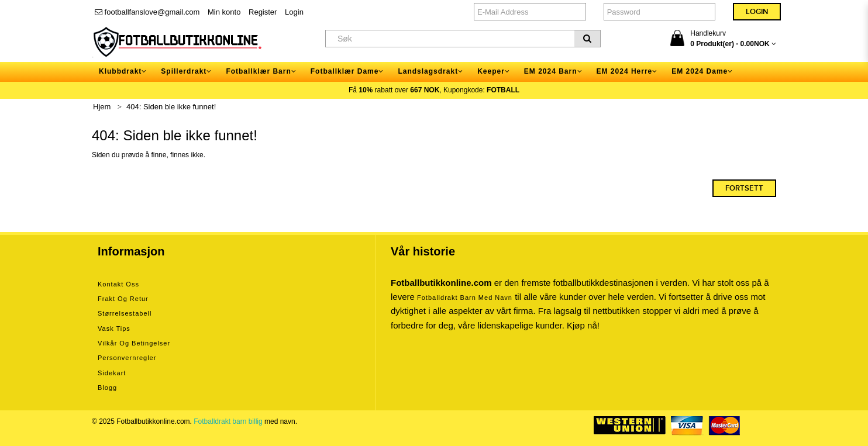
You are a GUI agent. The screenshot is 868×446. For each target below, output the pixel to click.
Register (263, 12)
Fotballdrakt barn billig (228, 421)
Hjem (102, 107)
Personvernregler (127, 358)
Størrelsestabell (125, 313)
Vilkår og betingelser (134, 343)
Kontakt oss (118, 284)
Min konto (224, 12)
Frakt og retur (123, 299)
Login (294, 12)
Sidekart (112, 373)
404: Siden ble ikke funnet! (171, 107)
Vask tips (114, 329)
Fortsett (744, 188)
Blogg (107, 388)
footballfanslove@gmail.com (147, 12)
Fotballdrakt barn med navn (465, 298)
